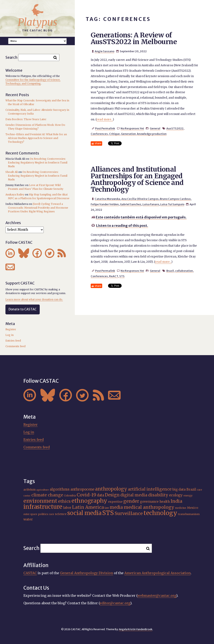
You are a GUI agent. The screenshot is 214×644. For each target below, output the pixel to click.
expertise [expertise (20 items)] (115, 502)
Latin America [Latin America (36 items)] (88, 507)
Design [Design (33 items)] (112, 495)
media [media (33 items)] (116, 507)
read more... (105, 119)
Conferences (99, 134)
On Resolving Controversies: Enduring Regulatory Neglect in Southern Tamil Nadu (38, 163)
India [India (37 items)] (176, 501)
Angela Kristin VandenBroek (136, 629)
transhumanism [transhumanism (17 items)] (189, 514)
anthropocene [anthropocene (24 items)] (82, 489)
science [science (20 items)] (61, 514)
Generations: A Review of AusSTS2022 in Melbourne (134, 38)
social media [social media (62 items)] (84, 513)
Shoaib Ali (12, 172)
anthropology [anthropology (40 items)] (111, 489)
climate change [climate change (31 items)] (47, 495)
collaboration (184, 271)
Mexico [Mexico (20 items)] (193, 508)
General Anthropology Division (87, 573)
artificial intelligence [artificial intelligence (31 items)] (150, 489)
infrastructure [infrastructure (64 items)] (43, 507)
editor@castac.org (115, 603)
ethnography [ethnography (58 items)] (89, 501)
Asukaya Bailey (15, 194)
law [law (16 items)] (107, 508)
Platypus (38, 22)
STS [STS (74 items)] (108, 513)
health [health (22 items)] (165, 502)
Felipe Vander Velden (105, 204)
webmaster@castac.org (157, 596)
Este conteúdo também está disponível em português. (141, 217)
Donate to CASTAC (23, 309)
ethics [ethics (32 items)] (64, 501)
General (155, 128)
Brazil (170, 271)
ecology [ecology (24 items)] (176, 495)
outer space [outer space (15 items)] (30, 514)
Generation (128, 134)
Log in (10, 335)
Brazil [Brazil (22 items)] (191, 489)
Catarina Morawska (107, 199)
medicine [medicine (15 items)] (181, 508)
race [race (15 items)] (52, 514)
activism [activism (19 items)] (29, 490)
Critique (114, 134)
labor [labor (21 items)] (67, 508)
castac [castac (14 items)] (27, 496)
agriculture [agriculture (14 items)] (43, 490)
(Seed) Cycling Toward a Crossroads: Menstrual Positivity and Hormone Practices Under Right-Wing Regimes (38, 208)
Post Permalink (105, 128)
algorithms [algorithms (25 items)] (60, 489)
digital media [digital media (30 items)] (134, 495)
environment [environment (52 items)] (40, 501)
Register (11, 329)
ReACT (114, 276)
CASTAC (30, 573)
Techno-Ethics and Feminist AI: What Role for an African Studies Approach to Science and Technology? (36, 138)
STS (122, 276)
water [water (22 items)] (28, 519)
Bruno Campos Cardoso (175, 199)
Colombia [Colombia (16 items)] (70, 495)
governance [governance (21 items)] (149, 502)
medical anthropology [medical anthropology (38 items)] (149, 507)
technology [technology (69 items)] (160, 513)
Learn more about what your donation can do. (34, 299)
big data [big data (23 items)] (179, 489)
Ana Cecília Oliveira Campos (140, 199)
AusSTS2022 (175, 128)
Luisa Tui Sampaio (172, 204)
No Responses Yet (132, 128)
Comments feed (15, 346)
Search (11, 57)
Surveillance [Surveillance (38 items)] (129, 513)
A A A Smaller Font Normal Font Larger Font (37, 41)
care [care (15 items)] (199, 490)
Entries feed (13, 341)
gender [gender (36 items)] (131, 501)
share (98, 143)
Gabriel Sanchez (131, 204)
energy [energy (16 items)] (188, 495)
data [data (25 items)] (101, 495)
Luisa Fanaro (151, 204)
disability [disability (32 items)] (158, 495)
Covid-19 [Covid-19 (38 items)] (86, 495)
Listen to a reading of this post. (122, 226)
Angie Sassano (104, 51)
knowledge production (152, 134)
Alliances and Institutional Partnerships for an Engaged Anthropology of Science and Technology (137, 179)
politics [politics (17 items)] (43, 514)
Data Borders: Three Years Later (26, 119)
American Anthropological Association (157, 573)
